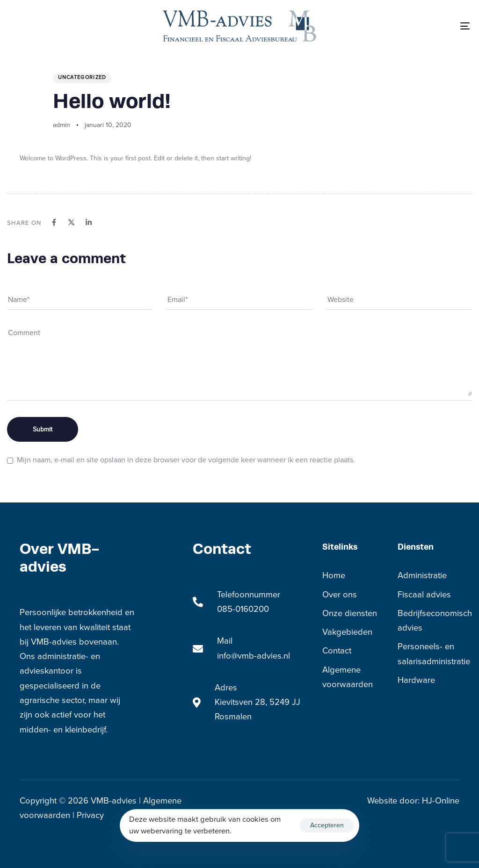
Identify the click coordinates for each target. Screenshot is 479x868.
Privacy (89, 815)
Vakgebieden (347, 632)
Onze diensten (350, 613)
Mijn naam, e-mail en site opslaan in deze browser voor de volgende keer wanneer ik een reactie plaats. (186, 460)
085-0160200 (243, 609)
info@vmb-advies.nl (254, 656)
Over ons (340, 595)
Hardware (416, 680)
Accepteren (327, 825)
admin (62, 125)
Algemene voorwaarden (348, 677)
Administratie (422, 575)
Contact (337, 651)
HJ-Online (441, 801)
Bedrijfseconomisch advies (428, 621)
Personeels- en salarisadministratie (428, 654)
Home (334, 575)
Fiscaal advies (424, 595)
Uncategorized (82, 77)
